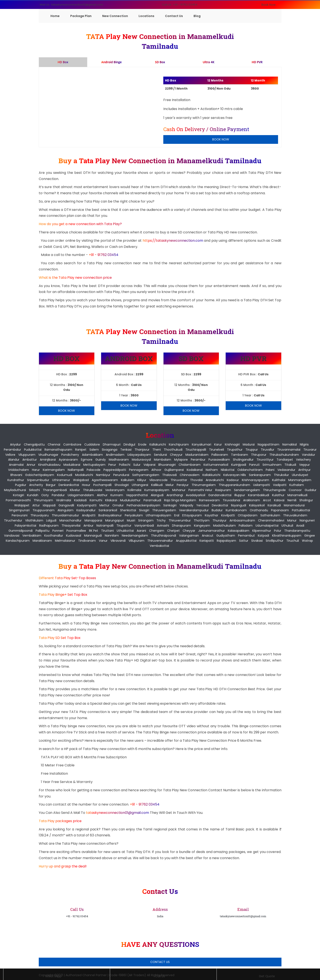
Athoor (156, 470)
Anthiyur (304, 470)
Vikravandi (118, 541)
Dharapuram (182, 526)
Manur (292, 520)
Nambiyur (103, 475)
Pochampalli (102, 485)
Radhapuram (49, 526)
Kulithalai (279, 480)
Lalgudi (51, 520)
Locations (146, 16)
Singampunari (19, 510)
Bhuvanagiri (167, 465)
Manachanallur (70, 520)
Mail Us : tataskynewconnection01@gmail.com (72, 5)
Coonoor (295, 490)
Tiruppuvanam (44, 510)
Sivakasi (257, 541)
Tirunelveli (217, 450)
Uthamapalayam (159, 515)
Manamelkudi (297, 495)
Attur (36, 505)
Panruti (254, 465)
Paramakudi (152, 500)
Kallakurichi (158, 444)
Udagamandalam (81, 495)
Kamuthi (96, 500)
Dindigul (129, 444)
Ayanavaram (68, 460)
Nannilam (112, 536)
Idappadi (49, 505)
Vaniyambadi (144, 526)
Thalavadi (169, 475)
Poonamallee (76, 531)
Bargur (51, 485)
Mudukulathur (130, 500)
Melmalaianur (65, 541)
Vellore (10, 455)
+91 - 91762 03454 (104, 255)
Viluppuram (27, 455)
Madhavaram (119, 460)
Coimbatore (72, 444)
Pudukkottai (33, 450)
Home (55, 16)
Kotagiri (19, 495)
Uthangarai (140, 485)
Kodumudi (65, 475)
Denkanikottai (69, 485)
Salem (94, 450)
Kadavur (233, 480)
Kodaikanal (195, 470)
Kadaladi (80, 500)
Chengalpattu (34, 444)
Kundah (33, 495)
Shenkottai (128, 510)
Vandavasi (12, 536)
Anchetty (36, 485)
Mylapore (181, 460)
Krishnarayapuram (255, 480)
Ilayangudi (239, 505)
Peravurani (20, 515)
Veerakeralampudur (194, 510)
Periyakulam (134, 515)
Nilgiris (304, 444)
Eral (177, 515)
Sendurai (160, 455)
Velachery (303, 460)
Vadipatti (280, 485)
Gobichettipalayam (40, 475)
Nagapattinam (268, 444)
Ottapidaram (248, 515)
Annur (31, 465)
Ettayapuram (192, 515)
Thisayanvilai (71, 526)
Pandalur (58, 495)
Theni (157, 450)
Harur (36, 470)
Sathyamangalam (146, 475)
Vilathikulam (34, 520)
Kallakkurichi (211, 475)
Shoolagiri (122, 485)
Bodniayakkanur (110, 515)
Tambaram (240, 455)
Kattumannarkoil (216, 465)
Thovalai (196, 480)
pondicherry (70, 455)
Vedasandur (286, 470)
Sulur (137, 465)
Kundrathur (16, 480)
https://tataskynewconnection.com (173, 241)
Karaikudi (274, 505)
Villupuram (136, 541)
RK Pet (94, 531)
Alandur (14, 460)
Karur (218, 444)
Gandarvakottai (220, 495)
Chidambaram (190, 465)
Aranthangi (175, 495)
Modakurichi (84, 475)
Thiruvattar (179, 480)
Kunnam (117, 495)
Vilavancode (158, 480)
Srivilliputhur (275, 541)
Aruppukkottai (186, 541)
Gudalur (311, 490)
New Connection (115, 16)
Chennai (54, 444)
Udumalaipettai (267, 526)
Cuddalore (92, 444)
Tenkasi (126, 450)
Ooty (45, 495)
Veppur (304, 465)
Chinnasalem (190, 475)
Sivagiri (144, 510)
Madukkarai (72, 465)
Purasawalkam (219, 460)
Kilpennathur (262, 531)
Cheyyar (189, 531)
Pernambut (246, 536)
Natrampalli (105, 526)
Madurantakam (197, 455)
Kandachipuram (18, 541)
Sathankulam (270, 515)
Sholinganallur (243, 460)
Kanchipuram (179, 444)
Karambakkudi (259, 495)
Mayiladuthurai (15, 490)
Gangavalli (66, 505)
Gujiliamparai (174, 470)
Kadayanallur (86, 510)
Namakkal (290, 444)
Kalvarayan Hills (235, 475)
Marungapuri (115, 520)
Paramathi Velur (200, 490)
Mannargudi (93, 536)
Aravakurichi (215, 480)
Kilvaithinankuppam (287, 536)
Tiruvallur (268, 450)
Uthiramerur (61, 480)
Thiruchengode (274, 490)
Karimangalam (54, 470)
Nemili (292, 500)
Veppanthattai (137, 495)
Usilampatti (262, 485)
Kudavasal (74, 536)
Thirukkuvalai (93, 490)
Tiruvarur (310, 450)
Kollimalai (134, 490)
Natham (212, 470)
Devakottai (220, 505)
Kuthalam (297, 485)
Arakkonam (252, 500)
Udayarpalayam (139, 455)
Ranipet (81, 450)
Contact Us (174, 16)
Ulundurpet (300, 475)
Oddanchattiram (250, 470)
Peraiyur (183, 485)
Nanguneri (307, 520)
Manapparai (93, 520)
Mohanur (179, 490)
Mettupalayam (94, 465)
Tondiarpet (285, 460)
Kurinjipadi (239, 465)
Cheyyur (176, 455)
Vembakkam (32, 536)
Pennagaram (139, 470)
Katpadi (263, 536)
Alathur (102, 495)
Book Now (268, 5)
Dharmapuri (112, 444)
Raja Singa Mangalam (180, 500)
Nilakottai (228, 470)
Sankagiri (170, 505)
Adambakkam (92, 455)
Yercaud (203, 505)
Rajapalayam (226, 541)
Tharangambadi (55, 490)
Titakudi (290, 465)
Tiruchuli (293, 541)
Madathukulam (224, 526)
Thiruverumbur (180, 520)
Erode (142, 444)
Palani (270, 470)
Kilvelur (75, 490)
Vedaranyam (115, 490)
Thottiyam (202, 520)
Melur (170, 485)
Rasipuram (223, 490)
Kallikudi (157, 485)
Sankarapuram (260, 475)
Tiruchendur (13, 520)
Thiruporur (259, 455)
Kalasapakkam (239, 531)
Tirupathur (235, 450)
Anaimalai (16, 465)
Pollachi (125, 465)
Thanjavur (142, 450)
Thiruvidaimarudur (65, 515)
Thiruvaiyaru (40, 515)
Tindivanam (87, 541)
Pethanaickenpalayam (143, 505)
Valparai (149, 465)
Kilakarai (111, 500)
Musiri (131, 520)
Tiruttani (107, 531)
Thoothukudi (173, 450)
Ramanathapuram (58, 450)
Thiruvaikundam (295, 515)
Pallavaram (220, 455)
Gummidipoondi (21, 531)
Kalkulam (128, 480)
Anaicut (208, 536)
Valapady (186, 505)
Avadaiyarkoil (196, 495)
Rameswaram (209, 500)
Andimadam (115, 455)
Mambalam (163, 460)
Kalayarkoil (257, 505)
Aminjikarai (48, 460)
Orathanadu (259, 510)
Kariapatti (207, 541)
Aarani (141, 531)
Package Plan (81, 16)
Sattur (244, 541)
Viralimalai (64, 500)
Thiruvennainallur (160, 541)
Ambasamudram (242, 520)
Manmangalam (300, 480)
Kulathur (278, 495)
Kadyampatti (87, 505)
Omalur (118, 505)
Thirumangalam (204, 485)
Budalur (217, 510)
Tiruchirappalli (196, 450)
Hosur (86, 485)
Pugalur (21, 485)
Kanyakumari (202, 444)
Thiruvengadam (164, 510)
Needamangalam (135, 536)
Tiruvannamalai (289, 450)
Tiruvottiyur (265, 460)
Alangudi (157, 495)
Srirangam (146, 520)
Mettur (104, 505)
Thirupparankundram (234, 485)
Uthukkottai (125, 531)
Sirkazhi (34, 490)
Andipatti (89, 515)
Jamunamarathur (212, 531)
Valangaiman (189, 536)
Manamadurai (294, 505)
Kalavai (279, 500)
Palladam (246, 526)
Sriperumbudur (38, 480)
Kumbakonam (236, 510)
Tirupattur (124, 526)
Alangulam (65, 510)
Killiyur (142, 480)
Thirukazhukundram (284, 455)
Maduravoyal (141, 460)
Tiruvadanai (231, 500)
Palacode (94, 470)
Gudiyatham (226, 536)
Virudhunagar (48, 455)
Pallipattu (42, 531)
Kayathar (212, 515)
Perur (112, 465)
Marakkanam (42, 541)
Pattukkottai (301, 510)
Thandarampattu (297, 531)
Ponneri (58, 531)
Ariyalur (15, 444)
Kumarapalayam (157, 490)
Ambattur (30, 460)
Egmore (87, 460)
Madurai (249, 444)
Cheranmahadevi (271, 520)
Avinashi (163, 526)
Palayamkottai (25, 526)
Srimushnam (272, 465)
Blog (197, 16)
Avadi (300, 526)
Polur (278, 531)
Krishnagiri (232, 444)
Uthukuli (287, 526)
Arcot (267, 500)
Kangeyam (202, 526)
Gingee (310, 536)
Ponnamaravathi (18, 500)
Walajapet (22, 505)
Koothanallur (54, 536)
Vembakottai (159, 546)
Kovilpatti (228, 515)
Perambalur (12, 450)
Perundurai (121, 475)
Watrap (307, 541)
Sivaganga (110, 450)
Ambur (88, 526)
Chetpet (173, 531)
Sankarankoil (108, 510)
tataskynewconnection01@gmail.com (118, 813)
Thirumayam (43, 500)
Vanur (103, 541)
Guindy (101, 460)
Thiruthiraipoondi (164, 536)
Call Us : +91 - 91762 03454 (180, 5)
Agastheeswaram (105, 480)
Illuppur (240, 495)
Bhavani (16, 475)
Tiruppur (252, 450)
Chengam (157, 531)
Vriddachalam (19, 470)
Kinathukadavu (49, 465)
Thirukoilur (281, 475)
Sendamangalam (247, 490)
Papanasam (280, 510)
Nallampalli (76, 470)
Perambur (198, 460)
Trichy (161, 520)
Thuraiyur (220, 520)
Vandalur (309, 455)
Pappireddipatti (115, 470)
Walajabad (81, 480)
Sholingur (306, 500)
